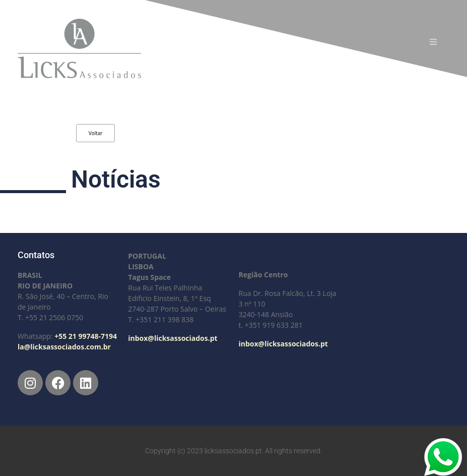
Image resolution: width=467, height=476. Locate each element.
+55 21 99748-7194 (86, 336)
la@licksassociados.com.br (64, 347)
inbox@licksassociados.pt (173, 338)
